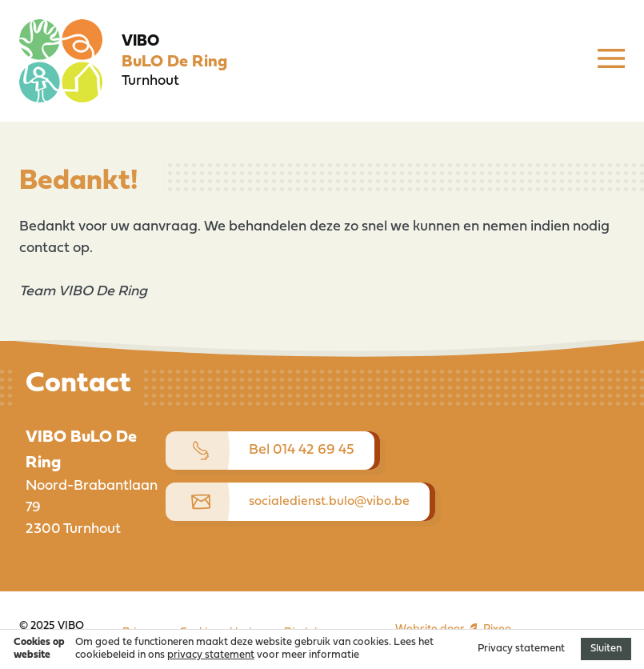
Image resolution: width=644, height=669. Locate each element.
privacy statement (211, 655)
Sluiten (606, 649)
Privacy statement (521, 649)
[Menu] (611, 61)
